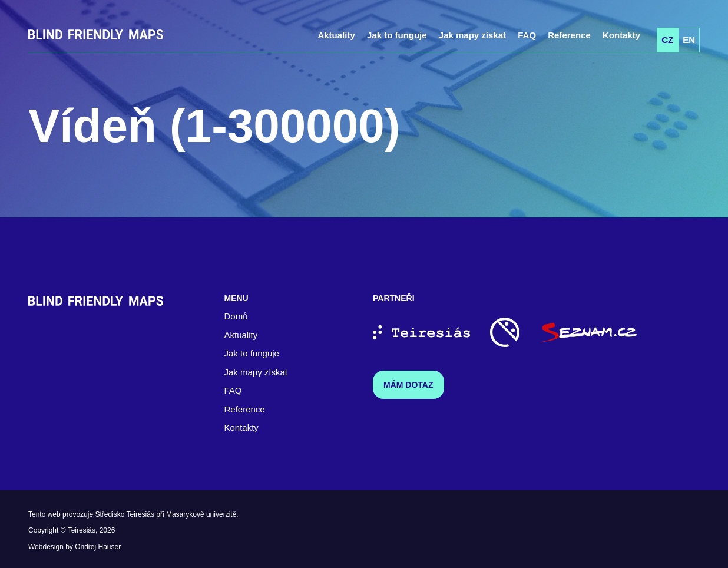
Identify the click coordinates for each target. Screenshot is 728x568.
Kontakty (621, 35)
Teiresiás (82, 530)
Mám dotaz (408, 385)
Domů (236, 316)
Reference (569, 35)
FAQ (527, 35)
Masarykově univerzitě (201, 514)
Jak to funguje (397, 35)
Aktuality (336, 35)
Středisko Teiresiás (125, 514)
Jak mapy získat (472, 35)
